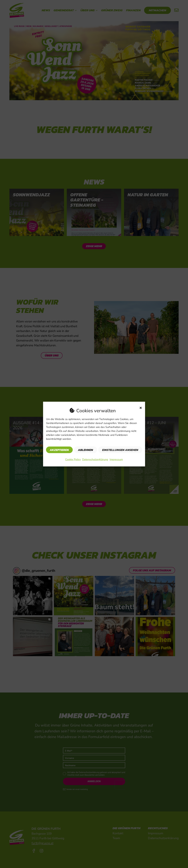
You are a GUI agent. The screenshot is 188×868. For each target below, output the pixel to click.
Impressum (116, 459)
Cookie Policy (73, 459)
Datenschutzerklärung (95, 459)
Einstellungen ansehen (120, 450)
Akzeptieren (59, 450)
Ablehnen (85, 450)
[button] (141, 408)
